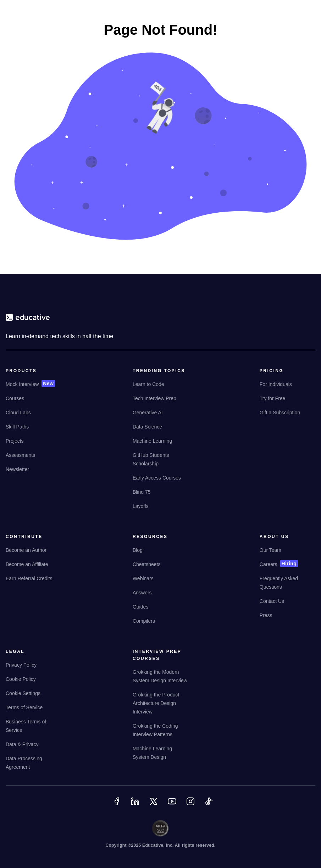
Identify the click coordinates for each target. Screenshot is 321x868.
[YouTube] (173, 806)
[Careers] (269, 567)
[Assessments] (20, 458)
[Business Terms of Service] (33, 729)
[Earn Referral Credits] (29, 581)
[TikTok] (210, 806)
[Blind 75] (142, 495)
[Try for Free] (273, 401)
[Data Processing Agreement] (33, 766)
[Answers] (142, 595)
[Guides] (140, 610)
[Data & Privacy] (22, 747)
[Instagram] (191, 806)
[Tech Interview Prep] (154, 401)
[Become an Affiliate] (27, 567)
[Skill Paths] (17, 430)
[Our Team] (270, 553)
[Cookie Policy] (21, 682)
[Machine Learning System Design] (160, 756)
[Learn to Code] (148, 387)
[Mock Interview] (22, 387)
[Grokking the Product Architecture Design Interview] (160, 706)
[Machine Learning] (152, 444)
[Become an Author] (26, 553)
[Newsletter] (17, 472)
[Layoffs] (141, 509)
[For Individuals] (276, 387)
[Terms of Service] (24, 710)
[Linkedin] (136, 806)
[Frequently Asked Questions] (287, 586)
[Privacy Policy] (21, 668)
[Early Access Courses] (157, 481)
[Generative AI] (148, 415)
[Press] (266, 618)
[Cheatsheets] (147, 567)
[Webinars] (143, 581)
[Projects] (15, 444)
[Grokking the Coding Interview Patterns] (160, 733)
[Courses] (15, 401)
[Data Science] (147, 430)
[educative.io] (28, 320)
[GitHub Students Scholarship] (160, 462)
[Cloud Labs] (18, 415)
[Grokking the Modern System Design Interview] (160, 679)
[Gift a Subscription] (280, 415)
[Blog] (138, 553)
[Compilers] (144, 624)
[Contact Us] (272, 604)
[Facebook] (117, 806)
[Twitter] (154, 806)
